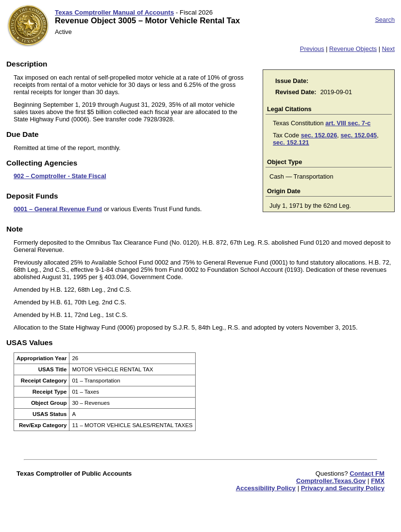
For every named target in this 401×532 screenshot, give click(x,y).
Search (385, 20)
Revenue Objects (353, 49)
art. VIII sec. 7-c (348, 123)
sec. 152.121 (291, 142)
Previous (312, 49)
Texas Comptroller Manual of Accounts (114, 12)
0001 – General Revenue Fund (58, 209)
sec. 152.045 (359, 135)
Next (388, 49)
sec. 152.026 (319, 135)
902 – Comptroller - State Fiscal (60, 176)
